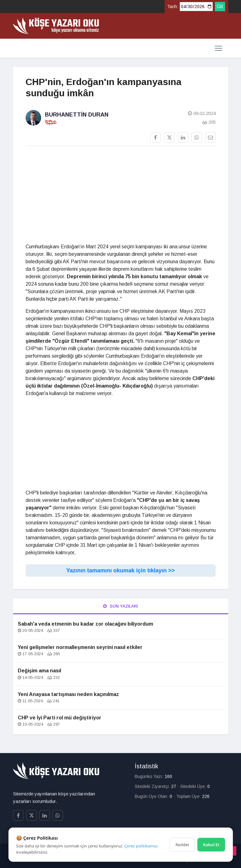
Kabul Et (211, 845)
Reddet (182, 845)
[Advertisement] (121, 195)
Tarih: (173, 7)
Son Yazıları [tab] (120, 606)
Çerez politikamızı (141, 846)
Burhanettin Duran (77, 115)
